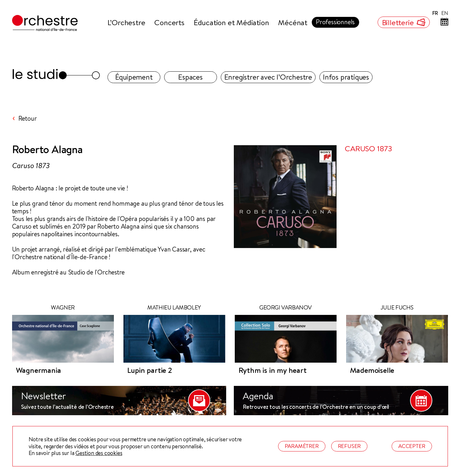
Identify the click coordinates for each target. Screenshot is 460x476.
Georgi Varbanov (286, 308)
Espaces (190, 77)
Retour (28, 118)
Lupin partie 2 (150, 370)
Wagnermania (38, 370)
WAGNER (63, 308)
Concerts (169, 22)
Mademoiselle (372, 370)
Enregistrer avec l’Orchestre (268, 77)
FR (435, 13)
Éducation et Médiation (231, 22)
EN (445, 13)
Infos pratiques (346, 77)
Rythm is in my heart (273, 370)
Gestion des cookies (99, 453)
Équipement (134, 77)
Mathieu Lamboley (174, 308)
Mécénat (293, 22)
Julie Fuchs (397, 308)
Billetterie (404, 22)
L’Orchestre (126, 22)
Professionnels (335, 22)
